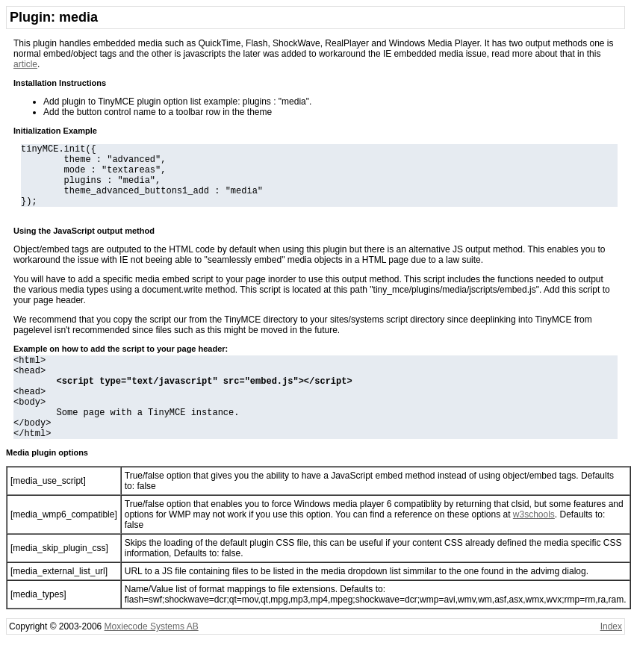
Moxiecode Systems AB (152, 658)
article (25, 64)
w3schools (534, 546)
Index (611, 658)
